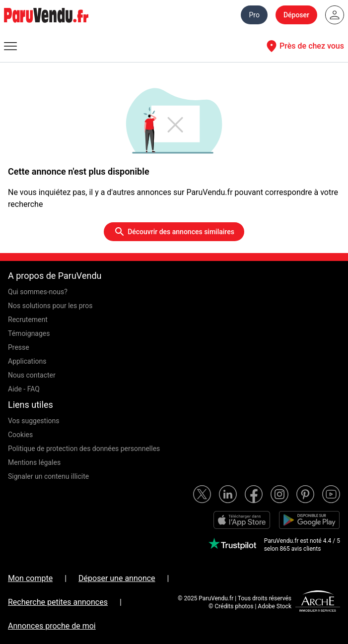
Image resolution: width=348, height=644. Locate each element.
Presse (19, 347)
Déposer (296, 15)
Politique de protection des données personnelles (84, 449)
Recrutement (28, 320)
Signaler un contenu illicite (48, 476)
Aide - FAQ (24, 389)
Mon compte (30, 578)
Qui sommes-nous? (38, 292)
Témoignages (29, 333)
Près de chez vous (304, 46)
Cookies (20, 435)
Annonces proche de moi (52, 626)
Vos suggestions (34, 421)
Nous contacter (32, 375)
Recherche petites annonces (58, 602)
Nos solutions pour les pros (50, 306)
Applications (27, 361)
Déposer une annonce (117, 578)
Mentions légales (34, 462)
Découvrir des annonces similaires (174, 232)
